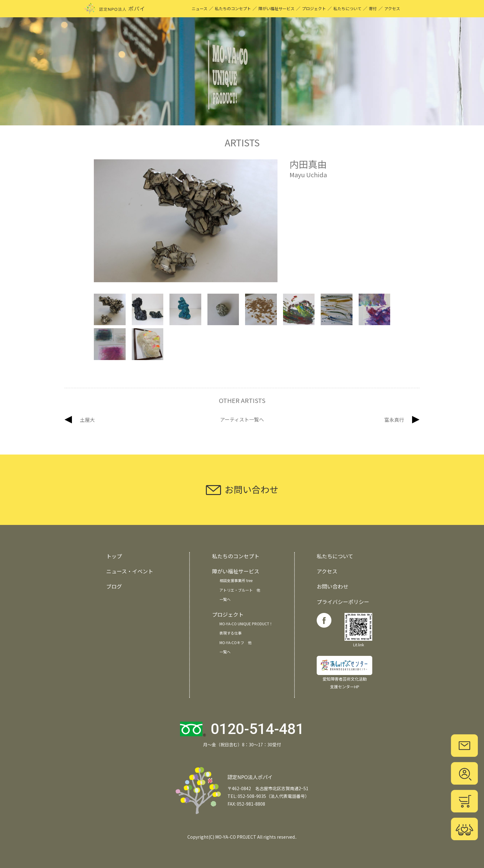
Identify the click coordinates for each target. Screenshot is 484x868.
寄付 (373, 8)
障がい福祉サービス (276, 8)
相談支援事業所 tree (236, 580)
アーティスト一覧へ (242, 420)
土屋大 (87, 420)
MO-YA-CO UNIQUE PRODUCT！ (246, 624)
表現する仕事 (231, 633)
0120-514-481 (257, 729)
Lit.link (358, 630)
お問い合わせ (332, 586)
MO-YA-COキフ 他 (236, 642)
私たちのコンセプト (233, 8)
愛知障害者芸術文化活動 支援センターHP (344, 673)
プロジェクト (314, 8)
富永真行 (394, 420)
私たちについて (347, 8)
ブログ (114, 586)
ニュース (200, 8)
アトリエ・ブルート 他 (240, 590)
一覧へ (225, 599)
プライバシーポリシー (343, 602)
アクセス (392, 8)
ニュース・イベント (130, 571)
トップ (114, 556)
